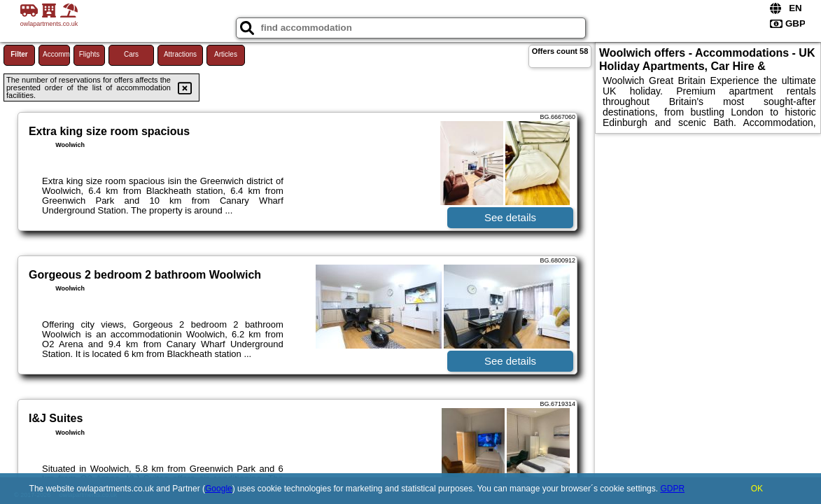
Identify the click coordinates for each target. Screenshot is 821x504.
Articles (226, 54)
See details (510, 217)
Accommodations (56, 54)
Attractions (180, 54)
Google (219, 489)
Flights (89, 54)
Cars (131, 54)
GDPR (672, 489)
